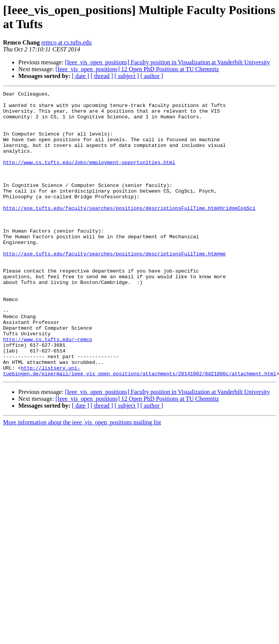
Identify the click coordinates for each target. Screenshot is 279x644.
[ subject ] (127, 76)
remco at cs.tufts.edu (66, 42)
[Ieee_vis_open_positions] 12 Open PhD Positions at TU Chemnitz (137, 69)
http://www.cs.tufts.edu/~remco (48, 389)
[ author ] (152, 76)
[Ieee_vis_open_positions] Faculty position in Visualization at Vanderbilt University (167, 62)
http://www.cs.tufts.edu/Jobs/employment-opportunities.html (89, 177)
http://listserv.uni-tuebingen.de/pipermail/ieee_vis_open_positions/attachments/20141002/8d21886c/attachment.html (140, 427)
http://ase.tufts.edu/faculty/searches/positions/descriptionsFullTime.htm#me (114, 287)
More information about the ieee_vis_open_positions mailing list (82, 479)
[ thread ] (102, 76)
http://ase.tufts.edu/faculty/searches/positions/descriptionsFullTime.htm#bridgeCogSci (129, 232)
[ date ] (81, 76)
